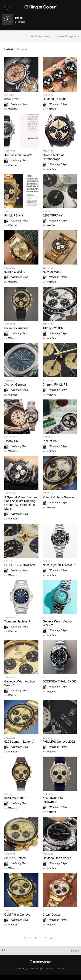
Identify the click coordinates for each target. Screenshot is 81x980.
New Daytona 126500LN (59, 565)
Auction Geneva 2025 (19, 155)
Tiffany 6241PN (53, 328)
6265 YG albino (15, 272)
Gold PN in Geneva (17, 915)
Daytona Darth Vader (57, 858)
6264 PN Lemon (15, 798)
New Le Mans (52, 272)
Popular (22, 49)
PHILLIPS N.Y (14, 215)
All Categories (40, 36)
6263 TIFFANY (53, 215)
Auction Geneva (15, 384)
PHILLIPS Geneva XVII (20, 565)
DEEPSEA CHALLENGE (59, 681)
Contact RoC (59, 968)
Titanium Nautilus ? (17, 621)
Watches (13, 109)
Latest (9, 49)
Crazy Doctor (52, 915)
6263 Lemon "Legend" (19, 742)
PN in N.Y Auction (16, 328)
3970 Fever (12, 99)
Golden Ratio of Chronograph (53, 157)
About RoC (46, 968)
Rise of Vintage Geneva (59, 497)
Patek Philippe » (68, 36)
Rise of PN (50, 441)
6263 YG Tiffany (15, 858)
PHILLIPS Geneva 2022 (59, 742)
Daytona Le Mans (55, 99)
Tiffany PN (11, 441)
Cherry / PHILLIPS (55, 384)
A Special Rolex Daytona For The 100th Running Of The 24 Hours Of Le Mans (21, 503)
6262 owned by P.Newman (53, 800)
